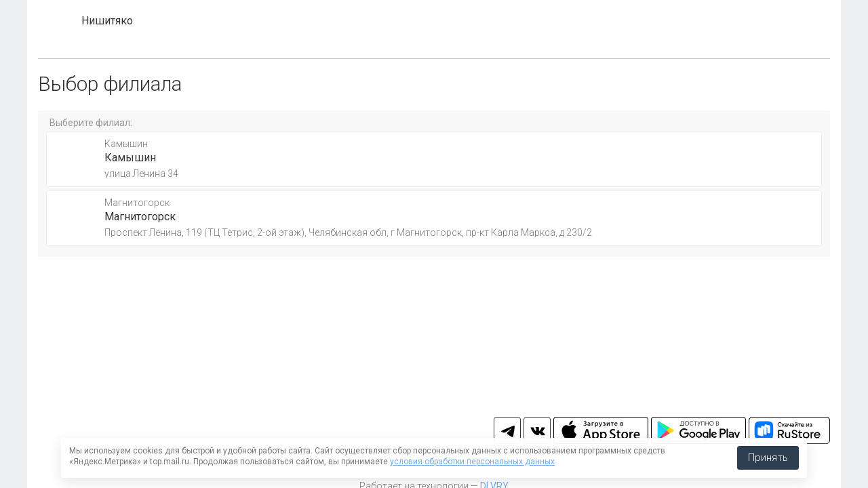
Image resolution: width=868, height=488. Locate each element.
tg (507, 430)
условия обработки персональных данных (472, 462)
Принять (768, 457)
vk (537, 430)
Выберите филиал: (91, 123)
